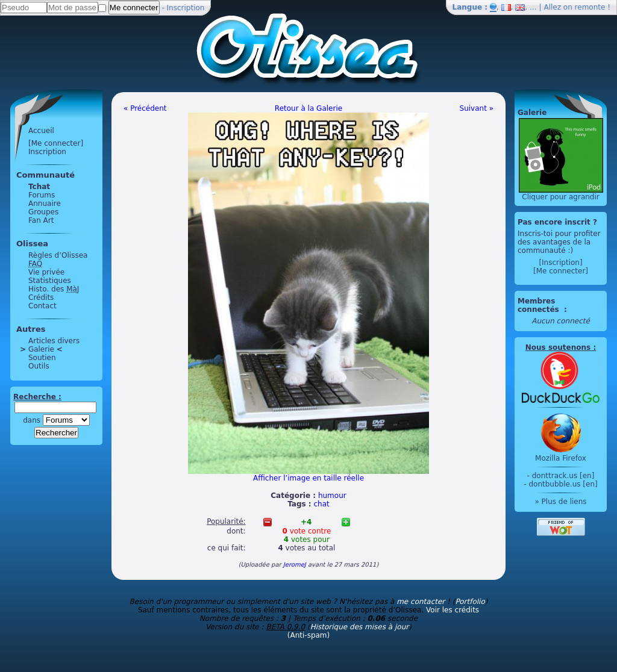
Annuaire (45, 204)
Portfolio (470, 602)
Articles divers (54, 341)
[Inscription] (560, 263)
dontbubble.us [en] (563, 484)
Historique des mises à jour (360, 627)
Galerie (41, 349)
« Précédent (145, 108)
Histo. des (54, 289)
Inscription (186, 8)
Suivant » (477, 108)
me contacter (421, 602)
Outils (39, 366)
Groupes (43, 212)
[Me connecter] (56, 143)
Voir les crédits (453, 610)
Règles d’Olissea (58, 255)
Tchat (39, 187)
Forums (42, 195)
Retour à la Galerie (308, 108)
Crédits (41, 297)
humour (332, 496)
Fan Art (41, 220)
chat (322, 504)
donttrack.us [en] (563, 476)
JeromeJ (295, 565)
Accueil (41, 131)
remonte (590, 7)
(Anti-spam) (308, 635)
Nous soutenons (558, 347)
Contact (42, 306)
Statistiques (50, 281)
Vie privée (46, 272)
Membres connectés (540, 305)
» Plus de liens (560, 502)
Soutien (42, 358)
